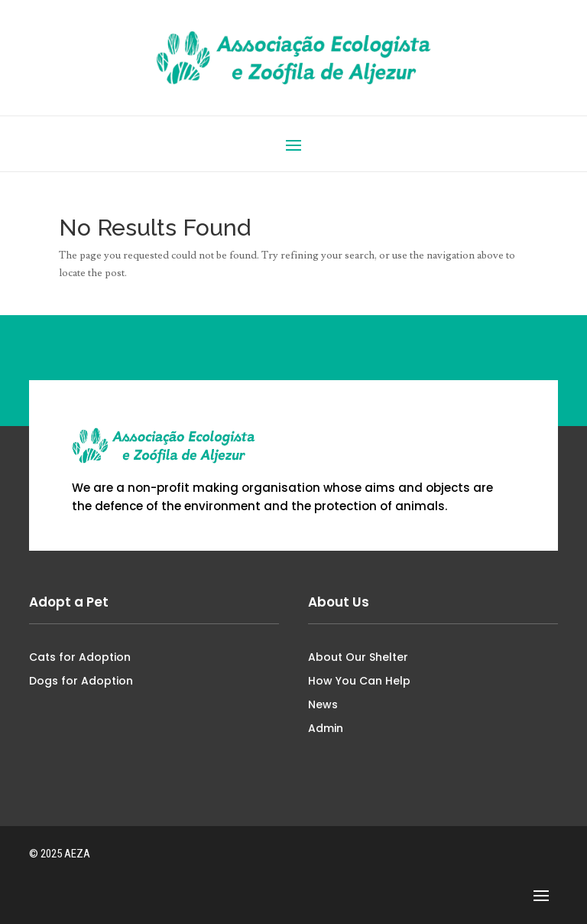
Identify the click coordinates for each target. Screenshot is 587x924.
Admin (326, 728)
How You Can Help (359, 681)
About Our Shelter (358, 657)
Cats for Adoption (80, 657)
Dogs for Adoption (81, 681)
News (323, 704)
